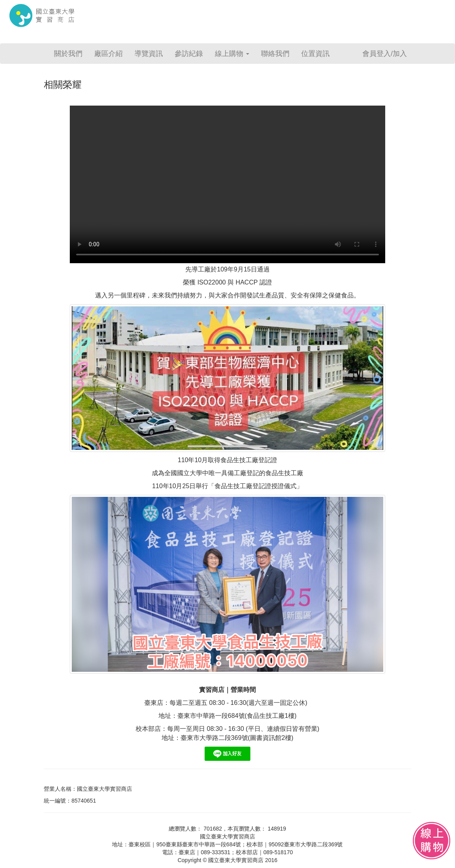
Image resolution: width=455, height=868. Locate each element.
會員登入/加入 (385, 54)
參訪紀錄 (189, 54)
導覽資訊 (149, 54)
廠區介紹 (108, 54)
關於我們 (68, 54)
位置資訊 (315, 54)
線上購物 (232, 54)
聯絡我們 (275, 54)
